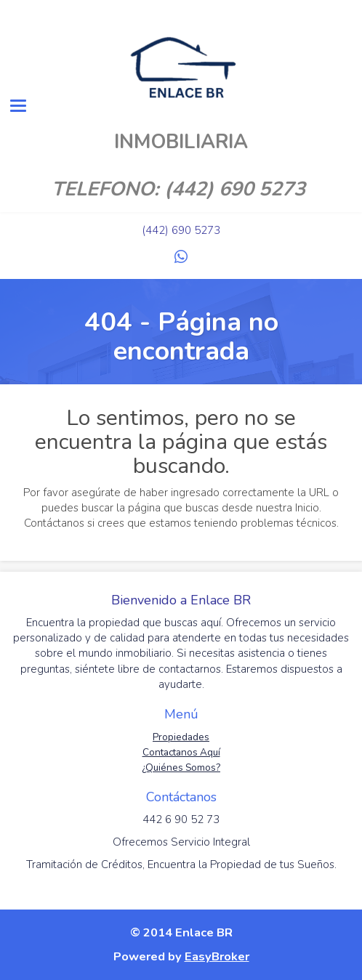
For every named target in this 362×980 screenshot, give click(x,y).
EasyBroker (217, 956)
